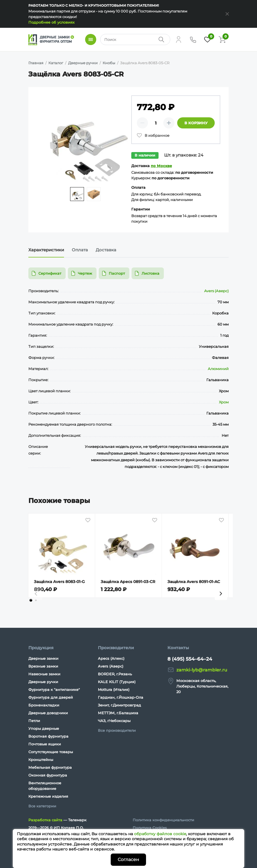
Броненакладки (44, 705)
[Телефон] (193, 39)
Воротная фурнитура (48, 736)
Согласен (128, 860)
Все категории (42, 806)
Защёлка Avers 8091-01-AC (194, 582)
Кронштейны (41, 760)
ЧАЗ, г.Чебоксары (114, 721)
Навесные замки (44, 674)
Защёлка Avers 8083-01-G (59, 582)
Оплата (80, 250)
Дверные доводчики (48, 713)
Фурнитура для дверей (51, 697)
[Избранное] (207, 39)
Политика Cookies (150, 828)
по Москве (161, 166)
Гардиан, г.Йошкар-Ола (121, 697)
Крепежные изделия (48, 796)
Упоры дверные (44, 728)
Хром (224, 402)
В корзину (196, 123)
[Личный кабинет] (179, 39)
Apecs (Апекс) (111, 658)
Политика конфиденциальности (163, 820)
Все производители (117, 730)
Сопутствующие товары (51, 752)
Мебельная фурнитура (50, 767)
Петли (34, 721)
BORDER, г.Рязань (115, 674)
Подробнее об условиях (51, 22)
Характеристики (46, 250)
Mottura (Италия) (114, 690)
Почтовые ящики (45, 744)
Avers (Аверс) (216, 291)
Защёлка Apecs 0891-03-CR (128, 582)
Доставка (106, 250)
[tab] (31, 600)
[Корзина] (222, 39)
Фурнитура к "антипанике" (54, 690)
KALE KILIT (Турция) (117, 682)
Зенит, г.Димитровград (119, 705)
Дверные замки (43, 658)
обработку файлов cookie (160, 834)
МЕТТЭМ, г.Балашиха (118, 713)
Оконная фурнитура (48, 775)
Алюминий (218, 369)
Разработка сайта (45, 820)
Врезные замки (43, 666)
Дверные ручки (43, 682)
